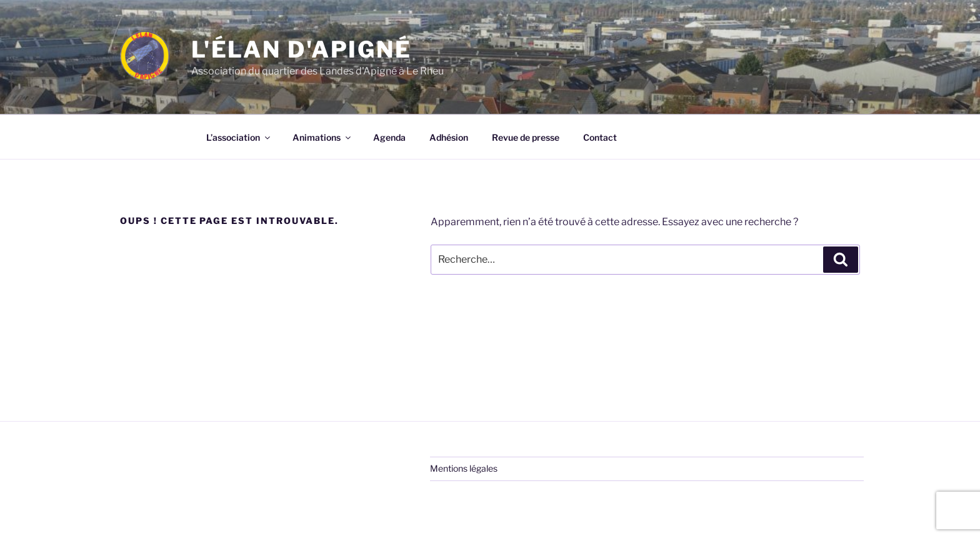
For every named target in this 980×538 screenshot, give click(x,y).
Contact (600, 137)
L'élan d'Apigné (302, 49)
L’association (239, 137)
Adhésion (449, 137)
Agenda (389, 137)
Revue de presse (526, 137)
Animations (322, 137)
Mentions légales (464, 468)
